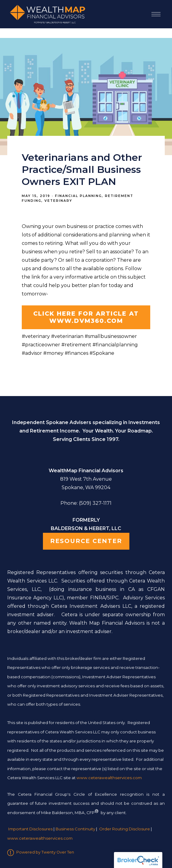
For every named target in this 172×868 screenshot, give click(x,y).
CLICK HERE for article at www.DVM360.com (86, 317)
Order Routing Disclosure (125, 829)
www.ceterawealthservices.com (40, 838)
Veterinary (58, 201)
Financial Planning (78, 196)
